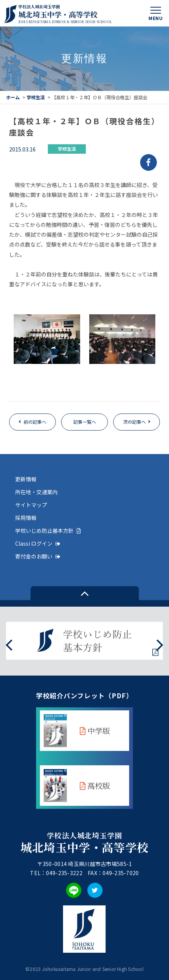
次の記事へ (134, 422)
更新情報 (26, 479)
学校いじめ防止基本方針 (48, 531)
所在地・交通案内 (36, 492)
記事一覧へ (85, 422)
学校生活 (36, 97)
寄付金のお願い (38, 556)
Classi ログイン (38, 543)
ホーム (13, 97)
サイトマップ (31, 505)
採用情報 (26, 518)
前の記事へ (35, 422)
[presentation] (9, 644)
